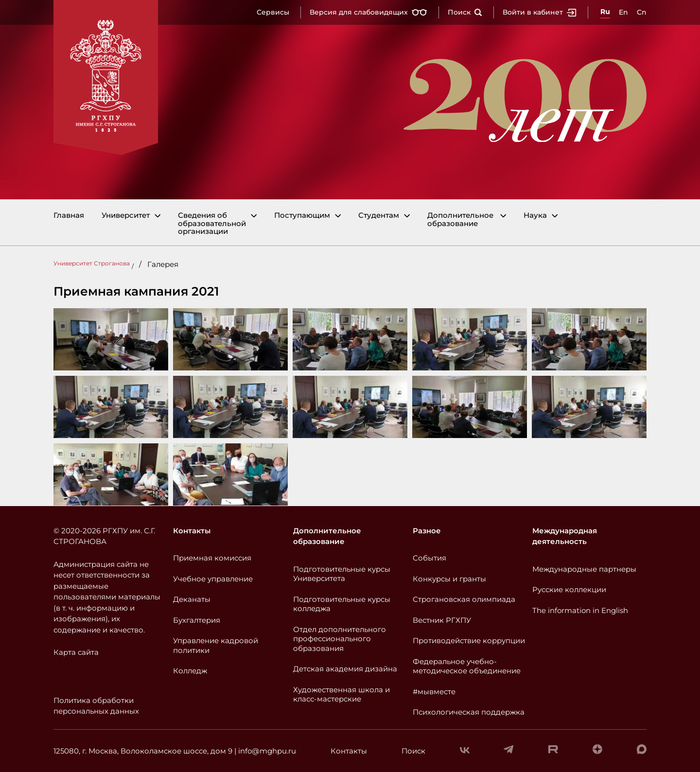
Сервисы (273, 12)
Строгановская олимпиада (464, 599)
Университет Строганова (92, 263)
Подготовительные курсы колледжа (342, 604)
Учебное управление (213, 579)
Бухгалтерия (197, 620)
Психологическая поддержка (469, 712)
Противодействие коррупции (469, 640)
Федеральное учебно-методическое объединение (467, 666)
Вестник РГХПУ (442, 620)
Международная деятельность (565, 536)
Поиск (465, 12)
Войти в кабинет (540, 12)
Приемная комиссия (212, 558)
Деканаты (192, 599)
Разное (427, 531)
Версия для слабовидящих (368, 12)
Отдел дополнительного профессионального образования (340, 639)
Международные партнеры (584, 569)
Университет (126, 216)
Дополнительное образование (460, 219)
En (623, 12)
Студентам (379, 216)
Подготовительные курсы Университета (342, 574)
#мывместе (434, 692)
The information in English (580, 610)
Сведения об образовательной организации (212, 224)
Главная (69, 216)
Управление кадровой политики (216, 645)
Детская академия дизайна (345, 669)
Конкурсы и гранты (449, 579)
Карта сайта (76, 652)
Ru (605, 12)
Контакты (192, 531)
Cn (642, 12)
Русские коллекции (569, 589)
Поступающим (302, 216)
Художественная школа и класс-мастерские (341, 694)
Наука (535, 216)
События (429, 558)
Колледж (190, 671)
